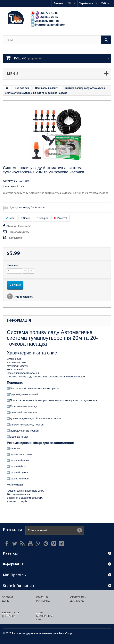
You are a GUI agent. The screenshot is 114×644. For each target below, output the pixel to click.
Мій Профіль (14, 575)
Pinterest (61, 218)
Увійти (105, 3)
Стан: (6, 186)
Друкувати (15, 238)
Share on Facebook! (19, 226)
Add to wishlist (23, 297)
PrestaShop (65, 633)
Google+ (42, 218)
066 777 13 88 (44, 13)
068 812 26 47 (44, 17)
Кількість (13, 265)
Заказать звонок (44, 21)
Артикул (8, 181)
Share (25, 218)
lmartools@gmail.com (48, 25)
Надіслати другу (19, 232)
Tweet (10, 218)
